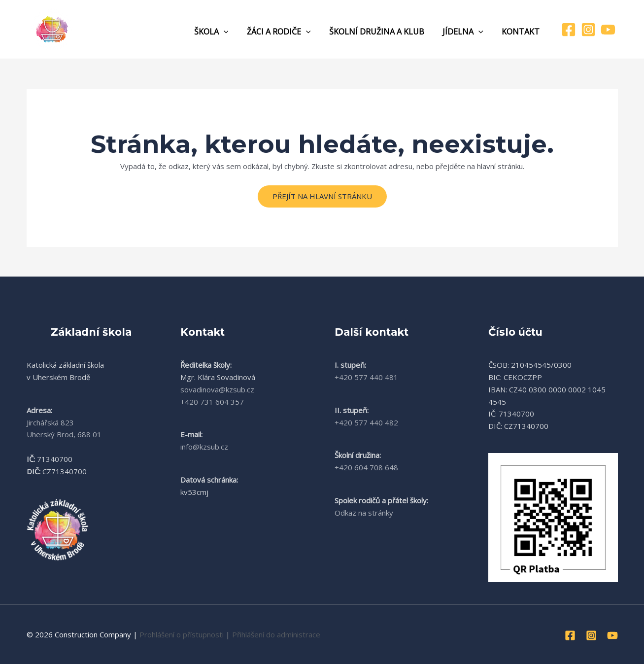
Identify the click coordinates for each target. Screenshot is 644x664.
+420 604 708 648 (366, 467)
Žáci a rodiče (288, 32)
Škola (223, 32)
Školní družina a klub (383, 32)
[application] (236, 32)
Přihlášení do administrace (276, 634)
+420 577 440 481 (366, 377)
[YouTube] (608, 30)
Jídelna (467, 32)
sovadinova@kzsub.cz (217, 389)
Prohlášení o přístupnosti (182, 634)
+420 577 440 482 (366, 422)
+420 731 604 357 (212, 402)
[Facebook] (569, 30)
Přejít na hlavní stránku (322, 196)
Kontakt (522, 32)
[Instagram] (588, 30)
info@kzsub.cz (204, 447)
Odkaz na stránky (364, 513)
